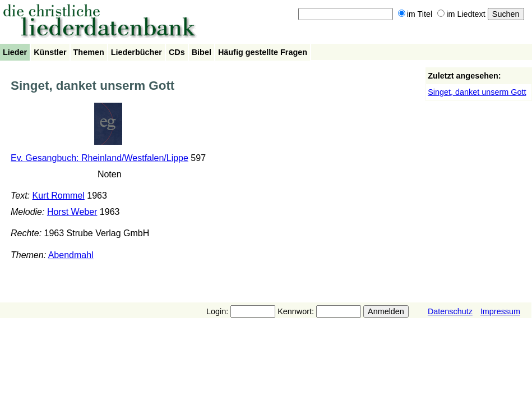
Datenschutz (450, 311)
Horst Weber (72, 212)
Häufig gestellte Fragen (263, 52)
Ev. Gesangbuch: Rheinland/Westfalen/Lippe (100, 158)
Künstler (50, 52)
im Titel (415, 14)
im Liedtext (461, 14)
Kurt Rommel (59, 196)
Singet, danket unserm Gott (477, 92)
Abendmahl (71, 255)
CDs (177, 52)
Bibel (202, 52)
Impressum (500, 311)
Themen (89, 52)
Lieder (15, 52)
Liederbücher (137, 52)
